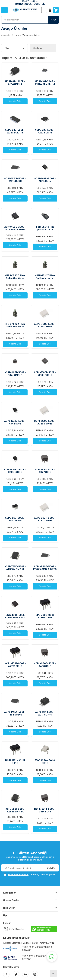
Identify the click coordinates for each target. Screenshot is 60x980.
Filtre (7, 48)
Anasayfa (6, 35)
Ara (53, 20)
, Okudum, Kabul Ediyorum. (30, 875)
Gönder (52, 868)
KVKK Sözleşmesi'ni (18, 874)
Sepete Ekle (15, 101)
